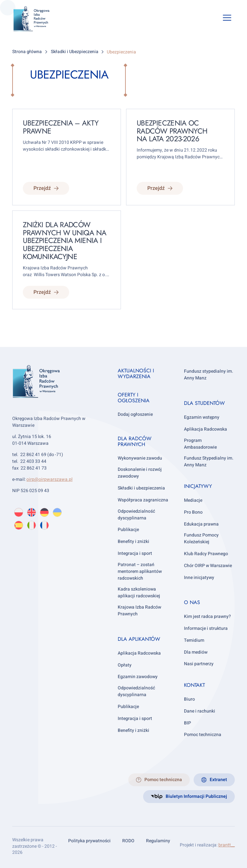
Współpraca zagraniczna (143, 500)
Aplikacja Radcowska (139, 653)
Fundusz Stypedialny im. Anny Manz (209, 462)
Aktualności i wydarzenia (136, 373)
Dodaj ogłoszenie (135, 414)
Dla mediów (196, 652)
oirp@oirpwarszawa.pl (49, 479)
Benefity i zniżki (133, 541)
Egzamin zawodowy (138, 677)
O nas (192, 602)
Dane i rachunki (200, 711)
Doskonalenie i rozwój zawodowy (140, 473)
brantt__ (227, 845)
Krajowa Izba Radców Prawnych (139, 611)
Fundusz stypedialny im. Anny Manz (209, 375)
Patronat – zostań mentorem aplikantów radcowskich (140, 571)
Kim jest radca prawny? (207, 616)
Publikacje (128, 530)
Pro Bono (193, 512)
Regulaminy (158, 841)
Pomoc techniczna (203, 735)
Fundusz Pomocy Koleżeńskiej (201, 538)
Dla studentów (204, 403)
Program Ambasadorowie (200, 444)
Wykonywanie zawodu (140, 458)
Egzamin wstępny (202, 417)
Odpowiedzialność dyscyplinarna (136, 515)
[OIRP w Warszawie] (37, 19)
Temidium (194, 640)
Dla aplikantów (139, 639)
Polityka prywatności (89, 841)
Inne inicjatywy (199, 578)
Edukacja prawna (201, 524)
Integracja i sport (135, 553)
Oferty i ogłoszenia (134, 398)
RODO (128, 841)
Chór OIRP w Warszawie (208, 566)
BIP (188, 723)
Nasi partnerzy (199, 664)
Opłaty (125, 665)
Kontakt (194, 685)
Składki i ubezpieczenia (141, 488)
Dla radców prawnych (135, 441)
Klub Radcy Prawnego (206, 554)
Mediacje (193, 500)
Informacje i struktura (206, 628)
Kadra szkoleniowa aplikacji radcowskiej (139, 593)
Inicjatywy (198, 486)
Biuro (189, 699)
